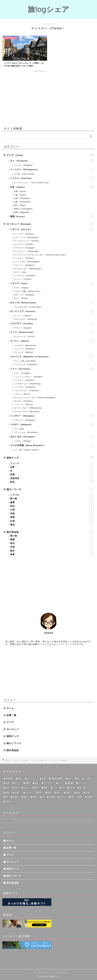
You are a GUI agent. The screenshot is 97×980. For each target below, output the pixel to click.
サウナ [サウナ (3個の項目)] (63, 797)
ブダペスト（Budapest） (25, 420)
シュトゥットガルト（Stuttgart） (29, 377)
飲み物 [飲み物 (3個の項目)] (52, 797)
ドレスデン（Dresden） (25, 380)
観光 (52, 551)
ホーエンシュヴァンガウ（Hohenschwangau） (35, 398)
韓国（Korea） (52, 217)
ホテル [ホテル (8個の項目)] (26, 788)
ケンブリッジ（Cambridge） (27, 251)
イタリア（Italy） (52, 284)
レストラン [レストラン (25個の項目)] (32, 779)
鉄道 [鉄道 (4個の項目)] (25, 797)
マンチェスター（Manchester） (29, 269)
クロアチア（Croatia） (52, 324)
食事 (52, 555)
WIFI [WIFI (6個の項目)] (40, 792)
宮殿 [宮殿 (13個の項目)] (27, 783)
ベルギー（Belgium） (52, 425)
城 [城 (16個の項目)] (78, 779)
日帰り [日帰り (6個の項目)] (68, 792)
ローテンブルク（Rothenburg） (29, 408)
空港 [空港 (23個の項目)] (44, 779)
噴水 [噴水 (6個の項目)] (59, 792)
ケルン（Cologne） (23, 373)
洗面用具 (52, 478)
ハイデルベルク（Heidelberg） (28, 384)
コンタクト (60, 973)
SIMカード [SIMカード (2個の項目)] (10, 802)
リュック (52, 463)
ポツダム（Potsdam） (24, 401)
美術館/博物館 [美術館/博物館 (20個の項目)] (57, 779)
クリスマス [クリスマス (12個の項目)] (48, 783)
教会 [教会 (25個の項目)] (20, 779)
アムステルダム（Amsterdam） (28, 307)
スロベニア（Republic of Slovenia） (52, 357)
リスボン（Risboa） (23, 441)
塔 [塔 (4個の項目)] (43, 797)
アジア (10, 722)
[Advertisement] (48, 99)
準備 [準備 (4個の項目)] (35, 797)
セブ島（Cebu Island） (25, 174)
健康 (52, 503)
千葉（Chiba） (21, 195)
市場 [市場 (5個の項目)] (87, 792)
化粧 (52, 467)
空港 (52, 514)
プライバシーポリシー (42, 973)
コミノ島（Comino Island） (27, 450)
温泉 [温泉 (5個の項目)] (78, 792)
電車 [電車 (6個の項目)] (7, 792)
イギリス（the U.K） (52, 230)
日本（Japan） (52, 187)
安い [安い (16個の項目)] (70, 779)
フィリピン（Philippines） (52, 170)
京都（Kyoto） (21, 191)
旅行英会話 (50, 532)
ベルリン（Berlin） (23, 394)
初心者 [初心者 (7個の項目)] (72, 788)
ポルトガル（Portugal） (52, 437)
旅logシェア (48, 9)
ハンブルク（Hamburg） (25, 387)
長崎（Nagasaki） (22, 212)
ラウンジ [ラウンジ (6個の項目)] (29, 792)
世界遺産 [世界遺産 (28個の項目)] (9, 779)
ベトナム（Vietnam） (52, 178)
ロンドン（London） (23, 279)
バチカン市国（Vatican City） (28, 291)
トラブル (52, 495)
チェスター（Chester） (25, 258)
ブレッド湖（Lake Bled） (26, 361)
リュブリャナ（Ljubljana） (26, 364)
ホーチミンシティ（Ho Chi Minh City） (32, 183)
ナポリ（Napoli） (22, 288)
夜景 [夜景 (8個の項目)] (46, 788)
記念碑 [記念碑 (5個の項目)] (15, 797)
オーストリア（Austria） (52, 311)
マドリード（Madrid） (24, 352)
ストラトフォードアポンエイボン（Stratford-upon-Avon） (41, 255)
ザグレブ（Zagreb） (23, 328)
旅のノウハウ (50, 489)
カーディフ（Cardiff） (24, 244)
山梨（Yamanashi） (23, 202)
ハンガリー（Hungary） (52, 416)
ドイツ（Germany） (52, 369)
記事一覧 (11, 715)
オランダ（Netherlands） (52, 303)
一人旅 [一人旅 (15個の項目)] (87, 779)
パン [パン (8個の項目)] (55, 788)
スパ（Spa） (20, 429)
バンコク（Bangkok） (24, 165)
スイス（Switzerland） (52, 332)
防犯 (52, 482)
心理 (52, 510)
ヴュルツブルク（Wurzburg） (28, 411)
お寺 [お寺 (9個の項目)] (7, 788)
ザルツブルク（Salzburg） (26, 319)
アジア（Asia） (50, 155)
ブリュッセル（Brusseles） (27, 432)
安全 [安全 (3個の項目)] (73, 797)
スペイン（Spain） (52, 341)
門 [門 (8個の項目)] (63, 788)
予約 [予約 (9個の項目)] (16, 788)
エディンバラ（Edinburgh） (27, 237)
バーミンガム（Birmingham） (28, 262)
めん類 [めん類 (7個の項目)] (83, 788)
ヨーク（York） (21, 272)
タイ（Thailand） (52, 161)
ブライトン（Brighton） (25, 265)
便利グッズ (50, 458)
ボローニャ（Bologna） (25, 295)
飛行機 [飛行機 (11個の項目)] (70, 783)
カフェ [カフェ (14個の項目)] (17, 783)
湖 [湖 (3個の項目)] (81, 797)
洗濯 (52, 475)
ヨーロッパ (13, 729)
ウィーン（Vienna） (23, 316)
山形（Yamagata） (23, 198)
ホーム (10, 708)
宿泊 (52, 506)
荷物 (52, 517)
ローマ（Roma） (22, 298)
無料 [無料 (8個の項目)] (36, 788)
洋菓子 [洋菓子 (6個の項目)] (17, 792)
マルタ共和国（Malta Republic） (52, 445)
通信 (52, 525)
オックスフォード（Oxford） (27, 241)
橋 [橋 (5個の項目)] (6, 797)
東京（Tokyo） (21, 205)
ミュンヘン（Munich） (24, 404)
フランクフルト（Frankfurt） (27, 391)
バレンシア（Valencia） (25, 349)
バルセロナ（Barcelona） (26, 345)
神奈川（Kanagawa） (24, 209)
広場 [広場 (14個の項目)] (7, 783)
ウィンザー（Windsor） (25, 234)
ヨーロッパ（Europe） (50, 224)
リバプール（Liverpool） (25, 276)
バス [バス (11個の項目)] (60, 783)
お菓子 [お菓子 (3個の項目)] (90, 797)
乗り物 (52, 499)
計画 (52, 521)
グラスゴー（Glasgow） (25, 248)
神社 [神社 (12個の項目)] (36, 783)
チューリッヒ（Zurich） (25, 337)
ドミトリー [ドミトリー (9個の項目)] (83, 783)
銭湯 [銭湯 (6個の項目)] (49, 792)
